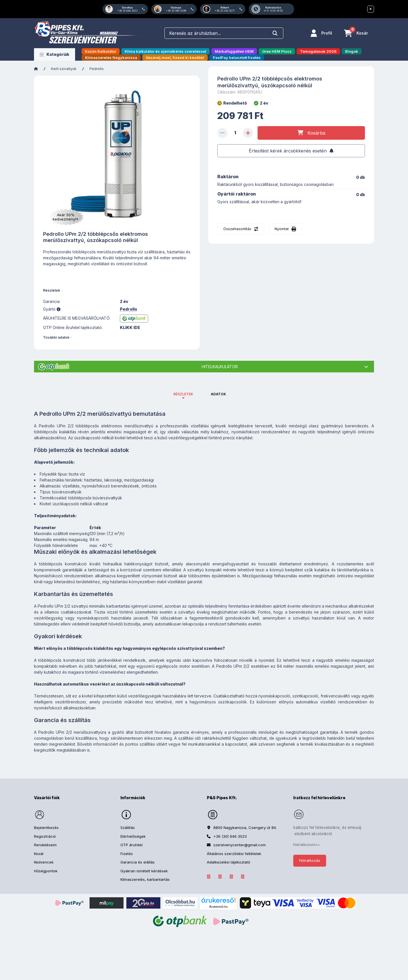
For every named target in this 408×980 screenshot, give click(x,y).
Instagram (231, 877)
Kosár (39, 854)
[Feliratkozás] (291, 151)
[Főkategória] (36, 69)
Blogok (352, 51)
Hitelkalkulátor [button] (220, 367)
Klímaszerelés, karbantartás (145, 879)
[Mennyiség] (235, 133)
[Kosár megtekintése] (356, 33)
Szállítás (128, 828)
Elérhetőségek (133, 836)
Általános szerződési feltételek (234, 854)
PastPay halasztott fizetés (237, 58)
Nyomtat (282, 229)
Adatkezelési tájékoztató (229, 862)
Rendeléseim (45, 845)
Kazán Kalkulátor (101, 51)
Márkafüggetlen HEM (234, 51)
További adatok (56, 337)
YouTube (243, 877)
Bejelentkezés (46, 828)
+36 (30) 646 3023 (230, 836)
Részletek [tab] (183, 394)
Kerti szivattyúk (64, 69)
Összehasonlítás (237, 229)
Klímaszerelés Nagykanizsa (111, 58)
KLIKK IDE (130, 328)
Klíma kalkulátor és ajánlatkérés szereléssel (165, 51)
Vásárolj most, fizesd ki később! (175, 58)
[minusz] (222, 133)
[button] (55, 54)
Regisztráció (45, 836)
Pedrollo (97, 69)
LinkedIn (220, 877)
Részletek (52, 290)
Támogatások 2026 (318, 51)
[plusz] (248, 133)
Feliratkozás (310, 860)
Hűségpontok (46, 871)
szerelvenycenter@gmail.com (240, 845)
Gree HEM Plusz (277, 51)
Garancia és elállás (138, 862)
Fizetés (127, 854)
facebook (209, 877)
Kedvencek (44, 862)
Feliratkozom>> (307, 845)
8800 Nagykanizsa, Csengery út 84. (245, 828)
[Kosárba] (311, 133)
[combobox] (224, 33)
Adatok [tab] (218, 394)
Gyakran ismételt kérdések (144, 871)
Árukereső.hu (218, 907)
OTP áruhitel (131, 845)
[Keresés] (275, 33)
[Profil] (321, 33)
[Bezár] (371, 9)
